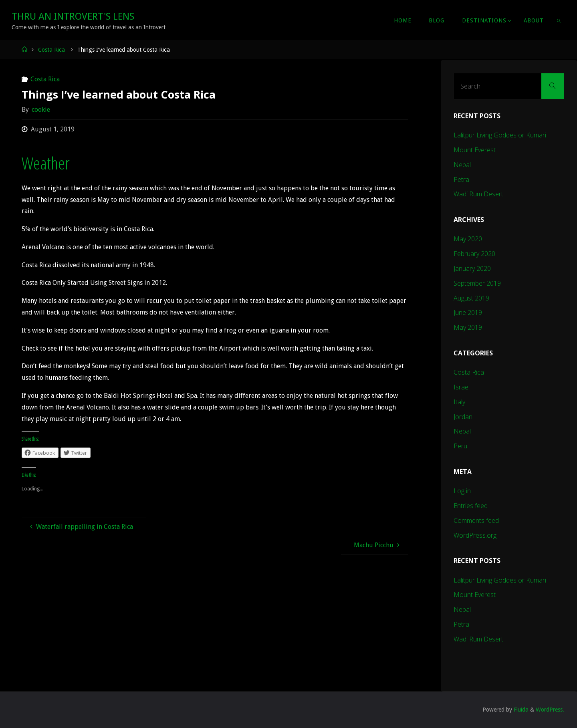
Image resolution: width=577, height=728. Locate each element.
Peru (460, 446)
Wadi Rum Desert (478, 194)
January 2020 (472, 268)
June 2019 (468, 313)
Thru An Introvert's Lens (73, 16)
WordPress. (550, 710)
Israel (462, 387)
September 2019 (477, 283)
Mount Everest (475, 150)
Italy (459, 402)
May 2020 (468, 239)
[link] (559, 20)
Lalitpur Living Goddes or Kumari (500, 135)
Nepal (462, 165)
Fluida (520, 710)
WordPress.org (475, 535)
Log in (462, 491)
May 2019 (468, 327)
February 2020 (474, 254)
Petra (461, 179)
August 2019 (471, 298)
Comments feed (476, 520)
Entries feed (471, 506)
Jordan (463, 417)
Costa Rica (51, 50)
